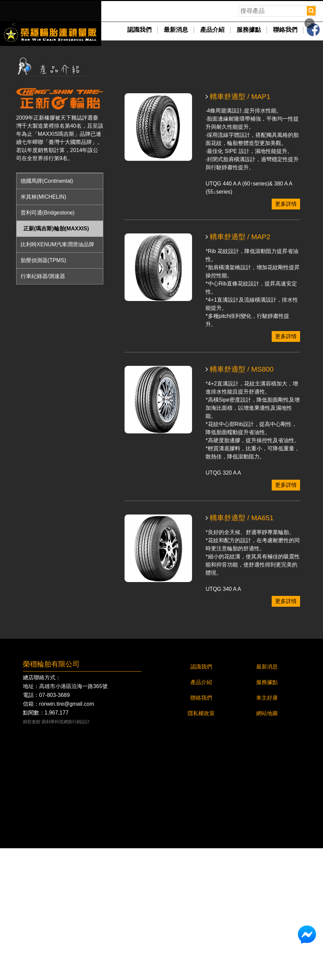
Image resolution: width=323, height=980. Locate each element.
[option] (161, 87)
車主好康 (267, 830)
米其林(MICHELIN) (43, 329)
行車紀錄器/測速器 (43, 408)
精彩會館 (32, 854)
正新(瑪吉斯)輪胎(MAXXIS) (56, 360)
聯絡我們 (285, 162)
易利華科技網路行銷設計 (66, 854)
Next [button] (309, 89)
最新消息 (176, 162)
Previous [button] (14, 89)
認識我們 (139, 162)
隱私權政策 (201, 845)
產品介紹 (212, 162)
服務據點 (249, 162)
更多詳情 (286, 336)
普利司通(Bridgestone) (48, 344)
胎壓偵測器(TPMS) (43, 392)
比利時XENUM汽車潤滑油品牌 (57, 376)
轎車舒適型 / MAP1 (238, 229)
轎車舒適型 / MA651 (239, 650)
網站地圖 (267, 845)
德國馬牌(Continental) (47, 313)
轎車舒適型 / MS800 (239, 501)
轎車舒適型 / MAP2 (238, 369)
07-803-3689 (55, 827)
